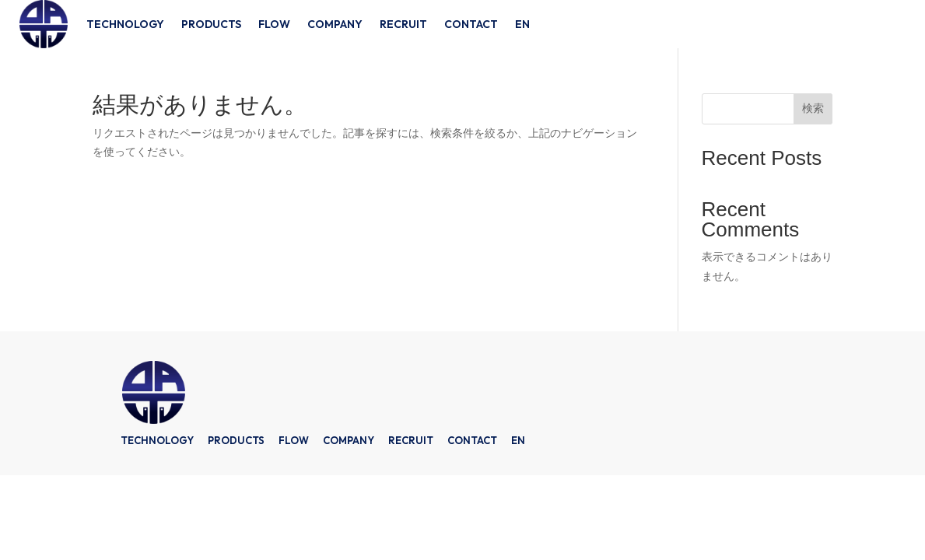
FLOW (274, 24)
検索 (813, 108)
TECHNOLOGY (125, 24)
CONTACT (471, 24)
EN (522, 24)
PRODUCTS (211, 24)
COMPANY (335, 24)
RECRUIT (403, 24)
